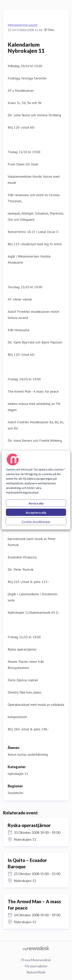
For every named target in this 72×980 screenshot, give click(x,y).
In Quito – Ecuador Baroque (27, 863)
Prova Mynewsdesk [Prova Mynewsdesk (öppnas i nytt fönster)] (36, 960)
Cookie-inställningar (36, 521)
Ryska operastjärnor (29, 825)
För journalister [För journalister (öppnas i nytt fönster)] (36, 966)
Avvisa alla (36, 503)
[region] (36, 490)
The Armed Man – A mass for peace (34, 905)
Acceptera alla (36, 512)
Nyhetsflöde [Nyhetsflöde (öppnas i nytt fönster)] (36, 972)
